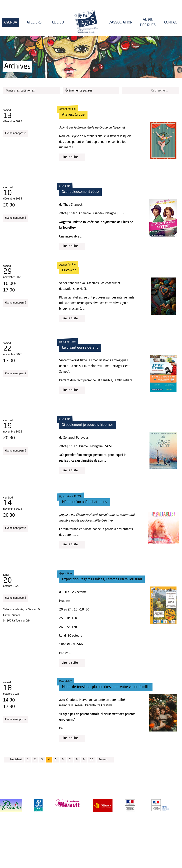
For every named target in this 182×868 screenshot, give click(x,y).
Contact (172, 23)
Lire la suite (72, 157)
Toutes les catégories (32, 91)
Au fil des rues (148, 23)
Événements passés (92, 91)
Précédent (14, 760)
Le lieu (58, 23)
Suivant (105, 760)
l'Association (121, 23)
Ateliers (34, 23)
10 (92, 760)
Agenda (10, 23)
